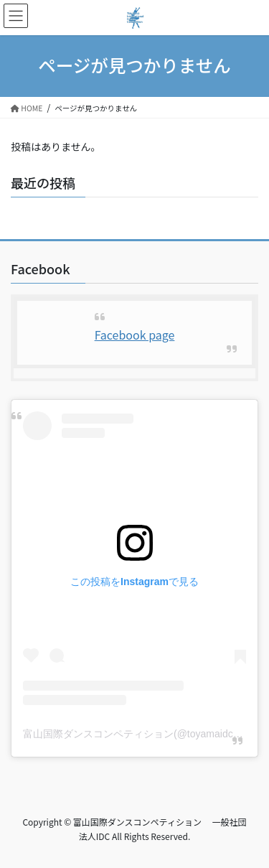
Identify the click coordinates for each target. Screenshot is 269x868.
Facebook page (135, 335)
